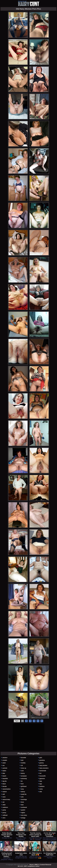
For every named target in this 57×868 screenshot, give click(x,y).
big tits (5, 781)
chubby (23, 763)
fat (22, 781)
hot (40, 773)
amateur (5, 758)
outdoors (5, 807)
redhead (5, 815)
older (4, 805)
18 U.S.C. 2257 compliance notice (29, 866)
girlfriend (24, 786)
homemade (43, 771)
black (4, 784)
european (24, 776)
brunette (23, 758)
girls (41, 758)
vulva (41, 789)
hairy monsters (44, 768)
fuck (22, 784)
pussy (4, 813)
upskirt (23, 810)
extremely (24, 779)
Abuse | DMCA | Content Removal (40, 865)
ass (4, 765)
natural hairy (6, 800)
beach (4, 776)
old (3, 802)
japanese (42, 779)
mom (4, 797)
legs (41, 784)
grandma (42, 760)
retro (4, 818)
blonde (5, 786)
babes (4, 771)
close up (24, 768)
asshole (5, 768)
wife (41, 792)
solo (22, 797)
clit (22, 765)
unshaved (24, 807)
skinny (23, 792)
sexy (22, 789)
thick (22, 802)
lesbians (42, 786)
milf (4, 794)
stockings (24, 800)
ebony (23, 773)
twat (22, 805)
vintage (23, 818)
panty (4, 810)
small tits (24, 794)
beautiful (5, 779)
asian (4, 763)
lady (41, 781)
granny (42, 763)
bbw (4, 773)
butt (22, 760)
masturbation (7, 789)
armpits (5, 760)
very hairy (24, 815)
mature (5, 792)
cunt (22, 771)
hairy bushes (43, 765)
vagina (23, 813)
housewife (43, 776)
